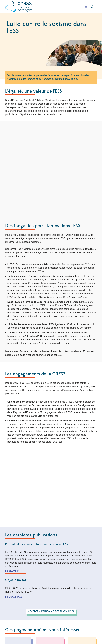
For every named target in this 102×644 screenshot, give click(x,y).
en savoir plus (14, 571)
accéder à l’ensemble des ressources (51, 611)
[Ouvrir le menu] (86, 7)
